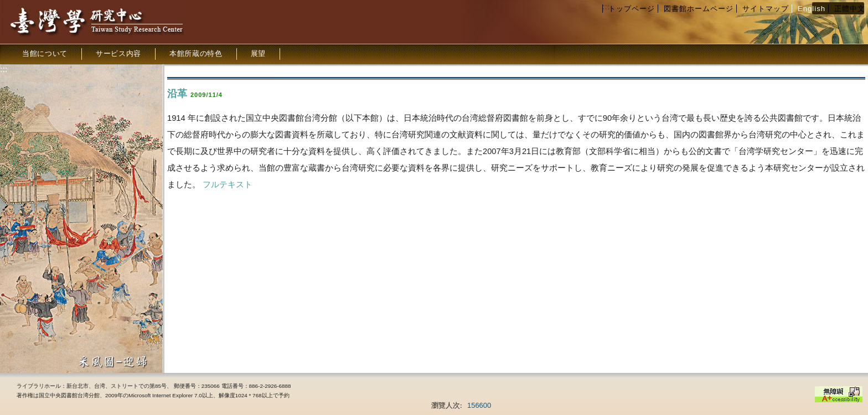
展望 (258, 53)
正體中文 (850, 9)
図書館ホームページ (699, 9)
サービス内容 (118, 53)
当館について (45, 53)
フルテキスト (228, 185)
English (812, 9)
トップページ (632, 9)
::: (606, 6)
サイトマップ (766, 9)
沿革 (177, 94)
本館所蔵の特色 (196, 53)
